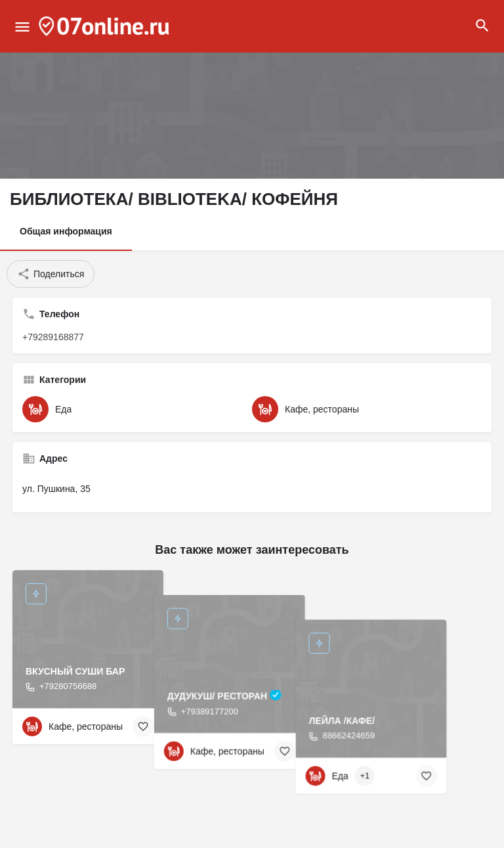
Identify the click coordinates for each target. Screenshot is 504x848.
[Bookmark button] (143, 726)
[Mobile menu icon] (22, 27)
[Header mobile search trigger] (482, 26)
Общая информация (66, 231)
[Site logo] (106, 26)
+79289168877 (53, 337)
